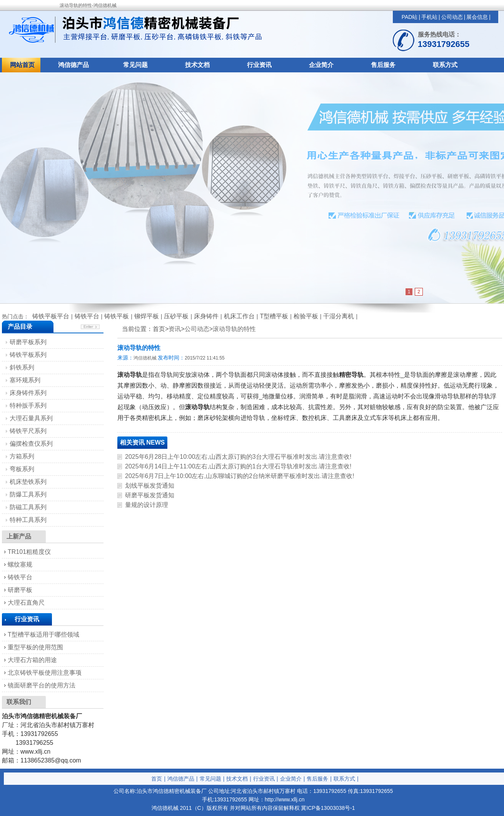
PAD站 (410, 17)
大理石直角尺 (26, 603)
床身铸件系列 (28, 393)
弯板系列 (22, 469)
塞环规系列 (25, 380)
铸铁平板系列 (28, 355)
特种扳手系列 (28, 405)
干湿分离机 (339, 316)
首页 (157, 779)
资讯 (175, 329)
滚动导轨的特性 (234, 329)
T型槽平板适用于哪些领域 (43, 635)
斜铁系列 (22, 367)
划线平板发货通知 (150, 486)
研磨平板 (20, 590)
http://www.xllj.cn (285, 799)
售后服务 (383, 65)
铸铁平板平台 (51, 316)
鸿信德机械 (145, 358)
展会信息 (477, 17)
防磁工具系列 (28, 507)
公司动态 (452, 17)
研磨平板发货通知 (150, 495)
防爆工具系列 (28, 494)
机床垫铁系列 (28, 482)
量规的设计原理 (147, 505)
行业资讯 (259, 65)
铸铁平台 (87, 316)
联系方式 (445, 65)
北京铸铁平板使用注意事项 (45, 673)
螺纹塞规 (20, 564)
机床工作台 (239, 316)
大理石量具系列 (31, 418)
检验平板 (306, 316)
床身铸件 (206, 316)
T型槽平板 (274, 316)
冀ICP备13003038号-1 (328, 808)
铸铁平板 (117, 316)
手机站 (429, 17)
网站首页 (22, 65)
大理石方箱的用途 (32, 660)
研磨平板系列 (28, 342)
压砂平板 (176, 316)
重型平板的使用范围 (35, 647)
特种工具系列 (28, 520)
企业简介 (321, 65)
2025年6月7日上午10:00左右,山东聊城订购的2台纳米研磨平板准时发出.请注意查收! (240, 476)
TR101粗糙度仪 (29, 552)
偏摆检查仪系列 (31, 444)
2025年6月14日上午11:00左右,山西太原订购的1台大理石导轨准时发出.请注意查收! (238, 466)
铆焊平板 (147, 316)
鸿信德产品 (73, 65)
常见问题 (135, 65)
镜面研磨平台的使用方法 (42, 685)
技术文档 (197, 65)
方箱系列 (22, 456)
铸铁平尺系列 (28, 431)
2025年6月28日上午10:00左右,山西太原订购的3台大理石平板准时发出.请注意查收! (238, 457)
